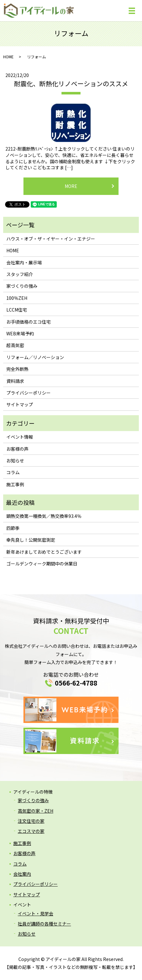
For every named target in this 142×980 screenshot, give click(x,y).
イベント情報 (20, 437)
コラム (13, 472)
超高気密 (15, 345)
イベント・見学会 (35, 913)
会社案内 (22, 874)
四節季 (13, 528)
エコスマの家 (31, 831)
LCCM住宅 (17, 310)
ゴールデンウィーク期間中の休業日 (42, 564)
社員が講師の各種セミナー (44, 924)
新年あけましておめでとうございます (44, 552)
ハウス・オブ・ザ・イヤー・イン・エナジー (51, 239)
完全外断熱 (17, 369)
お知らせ (15, 461)
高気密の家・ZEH (35, 811)
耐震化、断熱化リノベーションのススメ (71, 84)
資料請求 (15, 381)
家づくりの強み (22, 286)
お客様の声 (17, 449)
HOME (8, 57)
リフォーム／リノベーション (35, 357)
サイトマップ (20, 404)
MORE (71, 186)
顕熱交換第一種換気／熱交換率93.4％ (44, 516)
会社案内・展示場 (24, 262)
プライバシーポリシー (29, 393)
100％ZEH (17, 298)
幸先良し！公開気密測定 (31, 540)
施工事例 (15, 484)
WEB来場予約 (20, 333)
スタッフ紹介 (20, 274)
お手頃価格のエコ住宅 (29, 322)
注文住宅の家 (31, 821)
